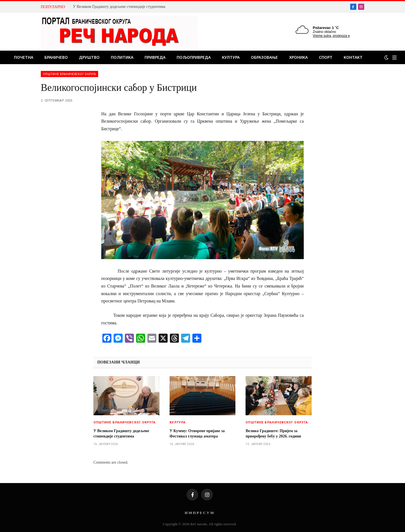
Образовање (264, 57)
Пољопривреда (194, 57)
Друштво (89, 57)
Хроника (298, 57)
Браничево (56, 57)
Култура (231, 57)
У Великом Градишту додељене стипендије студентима (119, 7)
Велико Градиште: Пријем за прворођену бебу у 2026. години (273, 434)
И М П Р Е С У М (199, 513)
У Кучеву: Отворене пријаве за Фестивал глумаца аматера (197, 434)
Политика (122, 57)
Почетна (24, 57)
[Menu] (394, 58)
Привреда (155, 57)
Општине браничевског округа (69, 74)
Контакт (353, 57)
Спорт (326, 57)
